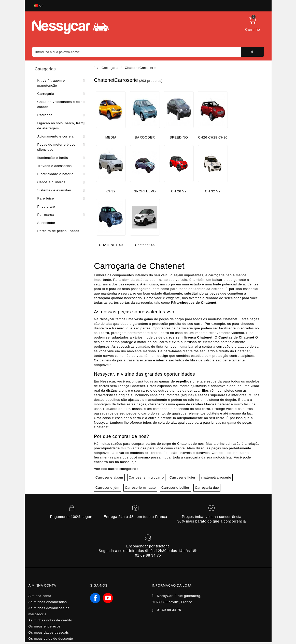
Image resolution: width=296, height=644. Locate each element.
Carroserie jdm (107, 488)
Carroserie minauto (140, 488)
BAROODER (145, 137)
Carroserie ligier (182, 477)
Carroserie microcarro (146, 477)
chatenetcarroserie (216, 477)
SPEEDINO (179, 137)
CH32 (111, 191)
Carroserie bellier (175, 488)
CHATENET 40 (111, 245)
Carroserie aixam (109, 477)
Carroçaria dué (207, 488)
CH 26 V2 (179, 191)
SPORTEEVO (145, 191)
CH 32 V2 (213, 191)
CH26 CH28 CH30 (213, 137)
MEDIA (111, 137)
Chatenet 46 (145, 245)
